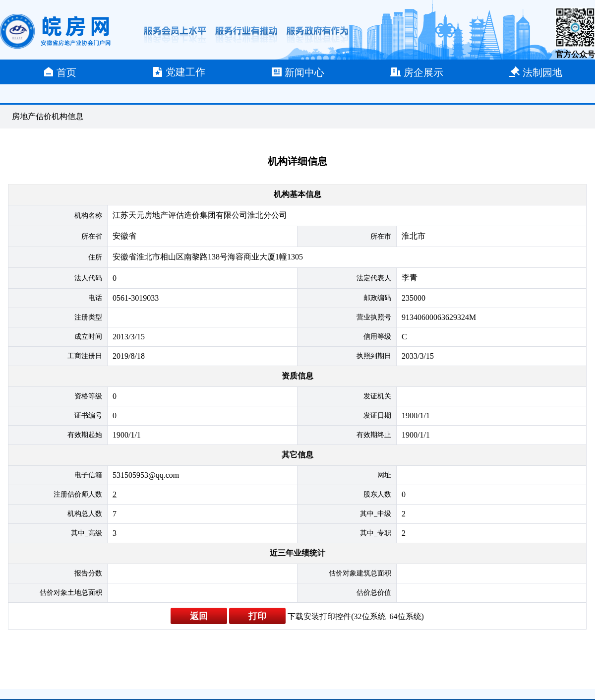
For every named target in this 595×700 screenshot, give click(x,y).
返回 (199, 616)
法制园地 (535, 72)
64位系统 (406, 616)
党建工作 (178, 72)
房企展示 (416, 72)
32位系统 (370, 616)
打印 (257, 616)
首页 (59, 72)
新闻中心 (297, 72)
